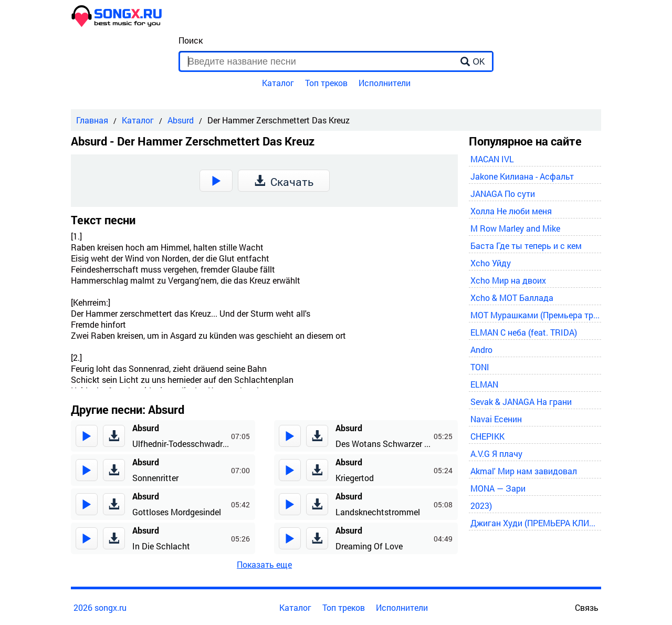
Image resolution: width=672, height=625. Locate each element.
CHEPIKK (487, 436)
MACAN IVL (492, 159)
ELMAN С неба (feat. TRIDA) (524, 332)
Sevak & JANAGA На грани (521, 402)
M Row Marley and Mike (515, 228)
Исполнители (385, 83)
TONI (480, 367)
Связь (587, 607)
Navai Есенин (496, 419)
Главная (92, 120)
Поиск (191, 40)
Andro (481, 350)
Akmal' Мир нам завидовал (524, 471)
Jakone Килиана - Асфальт (522, 176)
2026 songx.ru (100, 607)
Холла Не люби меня (511, 211)
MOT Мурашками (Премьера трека (535, 315)
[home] (117, 24)
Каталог (278, 83)
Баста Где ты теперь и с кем (526, 246)
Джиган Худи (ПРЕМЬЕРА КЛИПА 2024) (535, 523)
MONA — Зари (498, 488)
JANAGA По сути (503, 194)
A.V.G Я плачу (496, 454)
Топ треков (326, 83)
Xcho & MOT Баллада (512, 298)
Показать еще (264, 564)
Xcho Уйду (491, 263)
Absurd (181, 120)
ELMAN (484, 384)
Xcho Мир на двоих (508, 280)
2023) (481, 506)
